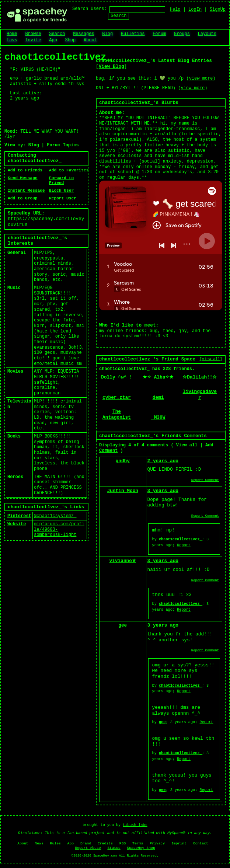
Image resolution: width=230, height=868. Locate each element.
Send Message (23, 178)
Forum (159, 34)
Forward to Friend (61, 181)
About (90, 40)
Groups (182, 34)
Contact (201, 843)
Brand (86, 843)
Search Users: (90, 9)
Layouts (207, 34)
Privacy (157, 843)
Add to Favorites (69, 170)
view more (201, 79)
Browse (33, 34)
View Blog (111, 67)
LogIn (195, 10)
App (53, 40)
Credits (105, 843)
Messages (84, 34)
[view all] (211, 359)
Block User (61, 191)
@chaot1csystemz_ (55, 516)
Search (119, 16)
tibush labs (135, 825)
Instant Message (26, 191)
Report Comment (205, 480)
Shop (70, 40)
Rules (55, 843)
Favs (12, 40)
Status (114, 848)
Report (184, 545)
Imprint (179, 843)
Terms (138, 843)
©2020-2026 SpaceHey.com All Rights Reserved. (115, 856)
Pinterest (19, 516)
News (39, 843)
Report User (63, 198)
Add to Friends (25, 170)
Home (12, 34)
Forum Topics (63, 145)
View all (187, 445)
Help (175, 10)
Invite (33, 40)
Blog (107, 34)
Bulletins (133, 34)
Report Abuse (88, 848)
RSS (123, 843)
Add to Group (23, 198)
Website (17, 524)
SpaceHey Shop (141, 848)
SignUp (218, 10)
